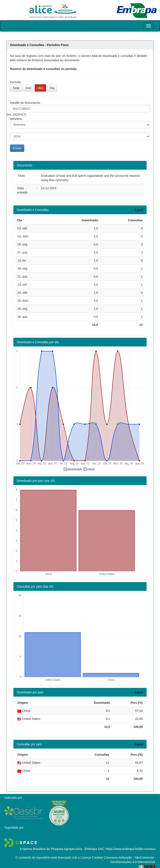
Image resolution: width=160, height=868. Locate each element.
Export (139, 210)
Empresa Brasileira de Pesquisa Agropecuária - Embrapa (58, 849)
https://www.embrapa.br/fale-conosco (131, 849)
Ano (28, 88)
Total (16, 88)
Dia (52, 88)
